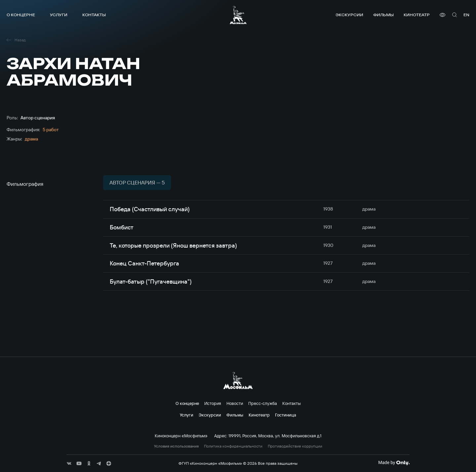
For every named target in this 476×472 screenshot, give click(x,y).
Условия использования (176, 446)
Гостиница (286, 415)
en (466, 15)
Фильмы (383, 15)
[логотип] (238, 15)
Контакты (94, 15)
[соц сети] (69, 463)
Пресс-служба (263, 403)
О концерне (21, 15)
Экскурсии (349, 15)
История (213, 403)
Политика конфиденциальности (233, 446)
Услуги (59, 15)
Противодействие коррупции (295, 446)
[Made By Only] (394, 463)
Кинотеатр (417, 15)
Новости (235, 403)
